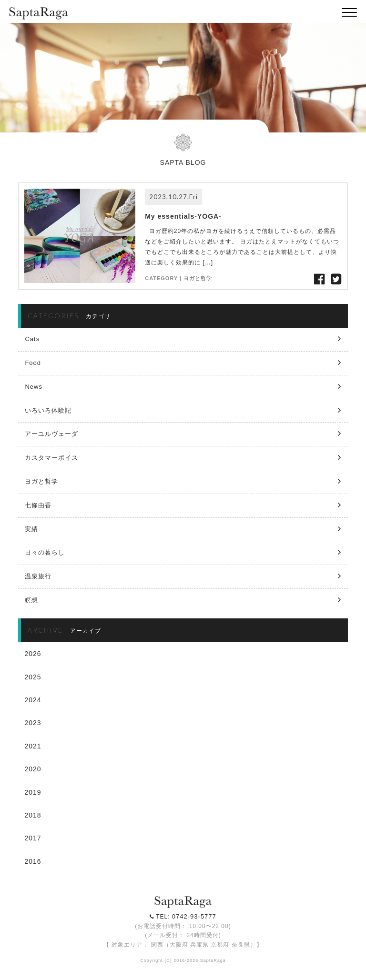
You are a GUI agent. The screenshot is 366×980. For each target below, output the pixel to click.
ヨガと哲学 (198, 278)
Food (33, 363)
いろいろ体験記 (48, 410)
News (34, 387)
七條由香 (38, 505)
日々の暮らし (45, 552)
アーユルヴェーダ (51, 434)
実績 (31, 529)
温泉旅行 (38, 576)
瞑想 (31, 600)
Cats (32, 339)
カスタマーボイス (51, 458)
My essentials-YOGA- (183, 216)
